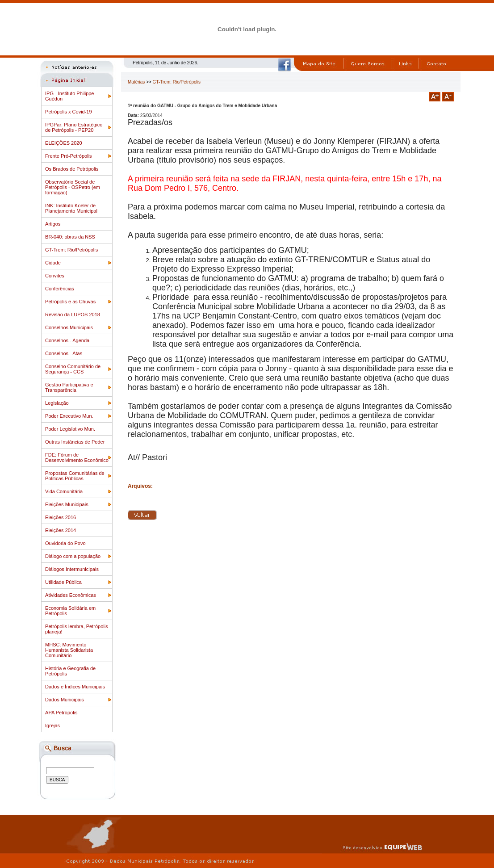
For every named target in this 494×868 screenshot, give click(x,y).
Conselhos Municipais (69, 327)
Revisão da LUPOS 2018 (73, 314)
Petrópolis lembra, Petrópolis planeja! (77, 629)
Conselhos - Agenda (67, 340)
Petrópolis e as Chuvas (70, 302)
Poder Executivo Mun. (69, 416)
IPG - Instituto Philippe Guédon (69, 96)
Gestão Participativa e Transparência (69, 387)
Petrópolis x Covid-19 (69, 112)
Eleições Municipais (67, 504)
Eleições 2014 (61, 530)
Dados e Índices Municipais (75, 687)
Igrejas (52, 725)
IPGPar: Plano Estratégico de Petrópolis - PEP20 (74, 127)
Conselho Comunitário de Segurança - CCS (73, 369)
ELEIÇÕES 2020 (64, 143)
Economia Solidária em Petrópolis (70, 611)
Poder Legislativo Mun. (70, 429)
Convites (55, 276)
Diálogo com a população (73, 556)
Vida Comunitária (64, 491)
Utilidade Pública (63, 582)
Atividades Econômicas (71, 595)
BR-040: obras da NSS (70, 237)
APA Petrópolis (61, 713)
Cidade (53, 263)
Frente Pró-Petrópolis (69, 156)
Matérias (136, 82)
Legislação (57, 403)
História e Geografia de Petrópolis (70, 671)
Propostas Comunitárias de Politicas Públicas (75, 476)
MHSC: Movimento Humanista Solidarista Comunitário (69, 650)
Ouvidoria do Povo (65, 543)
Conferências (60, 289)
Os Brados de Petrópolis (72, 169)
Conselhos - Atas (64, 353)
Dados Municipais (65, 700)
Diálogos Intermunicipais (72, 569)
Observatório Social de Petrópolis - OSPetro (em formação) (73, 187)
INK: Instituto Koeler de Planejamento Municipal (71, 208)
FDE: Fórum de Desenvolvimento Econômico (77, 457)
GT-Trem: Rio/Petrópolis (71, 250)
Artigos (53, 224)
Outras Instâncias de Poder (75, 442)
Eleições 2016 (61, 517)
